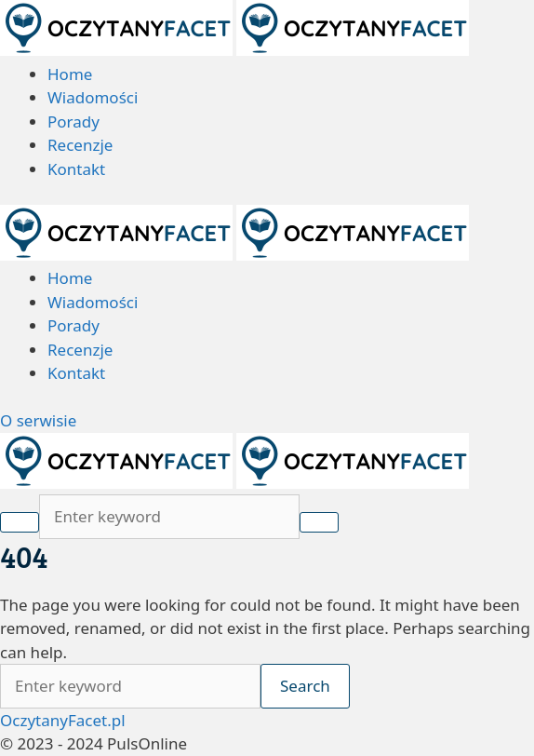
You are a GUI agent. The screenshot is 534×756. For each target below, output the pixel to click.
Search (305, 686)
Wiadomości (93, 97)
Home (70, 74)
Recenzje (80, 145)
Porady (73, 121)
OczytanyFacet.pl (63, 720)
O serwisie (38, 420)
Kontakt (76, 169)
